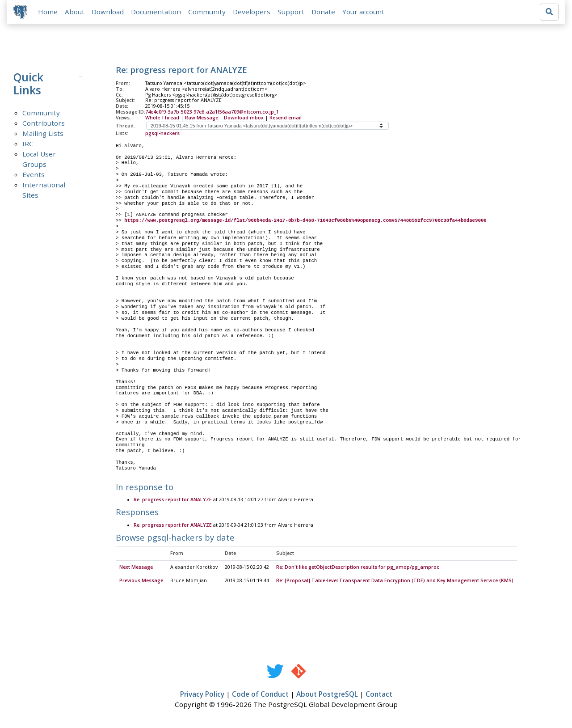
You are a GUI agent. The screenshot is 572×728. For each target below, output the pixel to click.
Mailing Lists (43, 134)
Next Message (136, 568)
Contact (379, 695)
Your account (364, 12)
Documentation (156, 12)
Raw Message (202, 118)
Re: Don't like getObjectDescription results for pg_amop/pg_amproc (358, 568)
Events (34, 175)
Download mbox (244, 118)
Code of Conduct (260, 695)
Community (207, 12)
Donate (324, 12)
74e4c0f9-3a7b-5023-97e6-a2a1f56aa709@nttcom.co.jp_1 (212, 112)
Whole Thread (162, 118)
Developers (252, 12)
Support (291, 12)
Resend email (286, 118)
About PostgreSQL (327, 695)
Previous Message (141, 581)
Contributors (44, 123)
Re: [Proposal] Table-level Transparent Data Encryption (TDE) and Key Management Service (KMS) (395, 581)
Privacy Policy (202, 695)
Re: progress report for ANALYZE (173, 500)
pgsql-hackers (162, 134)
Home (48, 12)
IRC (28, 144)
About (75, 12)
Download (108, 12)
